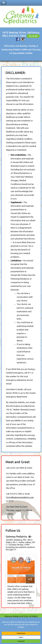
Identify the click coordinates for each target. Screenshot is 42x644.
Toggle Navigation (4, 3)
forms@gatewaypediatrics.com (20, 497)
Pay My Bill (33, 36)
